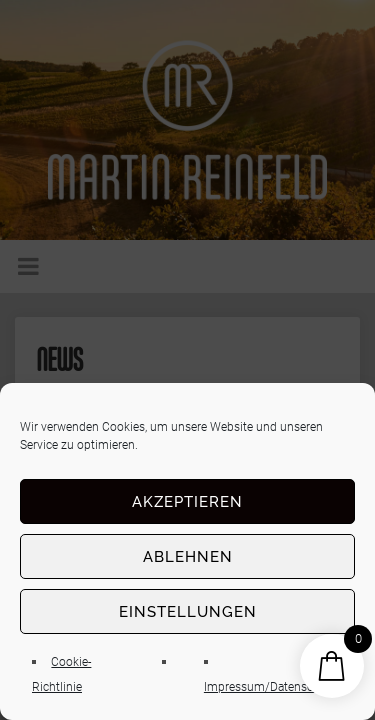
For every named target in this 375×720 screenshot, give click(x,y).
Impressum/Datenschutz (270, 687)
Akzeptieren (187, 502)
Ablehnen (188, 557)
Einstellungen (188, 612)
